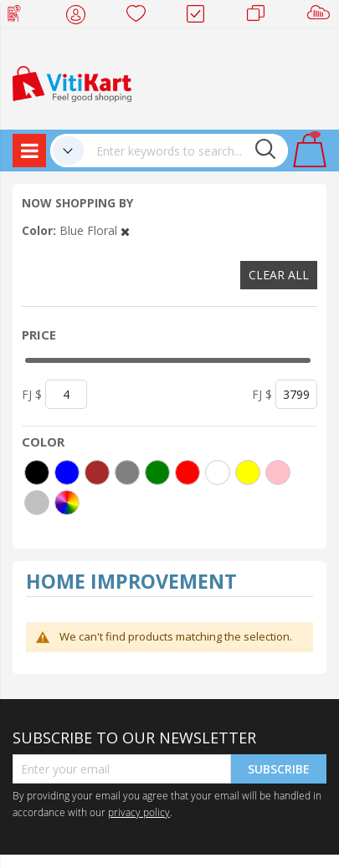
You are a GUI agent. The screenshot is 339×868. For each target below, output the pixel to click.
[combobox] (186, 151)
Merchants (262, 17)
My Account (81, 17)
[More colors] (67, 503)
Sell (322, 17)
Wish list (141, 17)
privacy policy (139, 812)
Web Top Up (21, 17)
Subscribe (279, 769)
